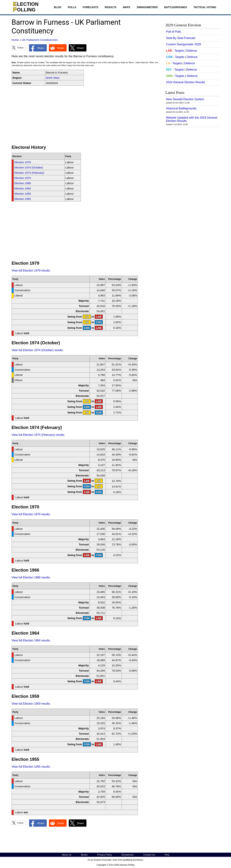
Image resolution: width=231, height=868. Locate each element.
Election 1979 (23, 162)
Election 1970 (23, 178)
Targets (179, 51)
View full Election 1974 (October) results (37, 350)
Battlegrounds (176, 7)
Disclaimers (128, 855)
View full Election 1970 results (31, 514)
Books (84, 855)
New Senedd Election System (185, 99)
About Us (67, 855)
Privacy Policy (105, 855)
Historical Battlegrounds (181, 108)
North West (53, 78)
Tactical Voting (205, 7)
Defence (192, 51)
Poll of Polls (174, 32)
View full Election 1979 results (31, 271)
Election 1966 (23, 183)
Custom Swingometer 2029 (183, 44)
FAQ (167, 855)
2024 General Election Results (186, 82)
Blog (58, 7)
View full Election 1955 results (31, 767)
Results (111, 7)
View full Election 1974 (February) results (38, 435)
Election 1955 (23, 199)
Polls (72, 7)
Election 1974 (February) (29, 173)
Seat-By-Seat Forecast (181, 38)
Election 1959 (23, 194)
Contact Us (149, 855)
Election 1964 (23, 188)
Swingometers (147, 7)
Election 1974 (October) (29, 167)
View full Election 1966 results (31, 577)
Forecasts (90, 7)
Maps (127, 7)
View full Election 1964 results (31, 640)
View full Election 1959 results (31, 704)
